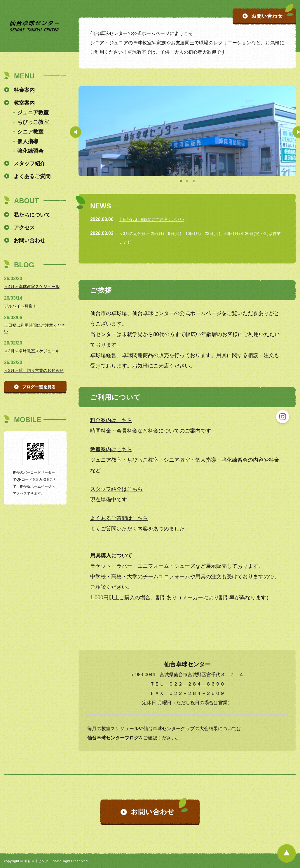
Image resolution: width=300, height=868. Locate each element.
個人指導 (28, 141)
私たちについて (32, 215)
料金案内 (24, 90)
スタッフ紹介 (29, 164)
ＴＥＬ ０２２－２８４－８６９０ (187, 684)
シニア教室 (30, 132)
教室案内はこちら (111, 449)
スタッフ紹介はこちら (116, 489)
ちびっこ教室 (33, 122)
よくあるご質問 (32, 176)
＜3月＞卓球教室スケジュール (32, 351)
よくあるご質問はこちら (119, 518)
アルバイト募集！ (20, 306)
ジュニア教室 (33, 113)
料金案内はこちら (111, 420)
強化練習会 (30, 151)
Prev (76, 132)
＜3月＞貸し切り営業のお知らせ (34, 370)
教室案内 (24, 103)
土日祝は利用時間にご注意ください (151, 219)
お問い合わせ (29, 240)
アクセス (24, 228)
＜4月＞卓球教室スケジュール (32, 287)
